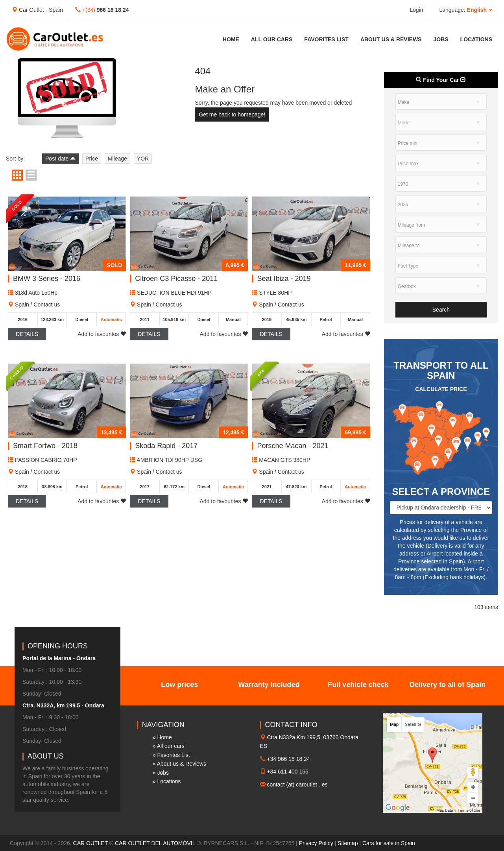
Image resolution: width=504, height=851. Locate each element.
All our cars (272, 39)
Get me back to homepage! (232, 114)
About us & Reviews (391, 39)
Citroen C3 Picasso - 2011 (176, 279)
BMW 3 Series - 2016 (47, 279)
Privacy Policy (316, 843)
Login (416, 10)
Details (27, 334)
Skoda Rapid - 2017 (166, 446)
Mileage (117, 159)
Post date (60, 159)
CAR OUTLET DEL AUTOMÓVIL (155, 843)
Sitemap (348, 843)
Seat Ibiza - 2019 (284, 279)
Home (231, 39)
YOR (143, 159)
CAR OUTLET (90, 843)
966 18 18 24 (113, 10)
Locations (476, 39)
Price (92, 159)
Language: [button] (466, 10)
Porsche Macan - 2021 (293, 446)
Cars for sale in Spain (389, 843)
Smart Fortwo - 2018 (45, 446)
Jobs (441, 39)
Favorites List (326, 39)
